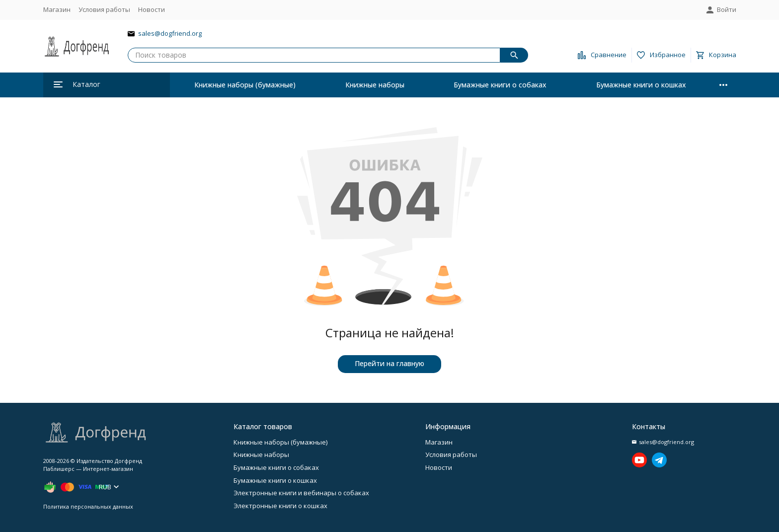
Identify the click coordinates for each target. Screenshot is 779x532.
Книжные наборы (375, 85)
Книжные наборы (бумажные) (245, 85)
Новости (152, 9)
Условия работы (104, 9)
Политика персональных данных (88, 506)
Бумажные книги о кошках (641, 85)
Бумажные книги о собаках (500, 85)
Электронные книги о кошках (280, 506)
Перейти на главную (389, 363)
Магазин (57, 9)
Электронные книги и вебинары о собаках (301, 493)
